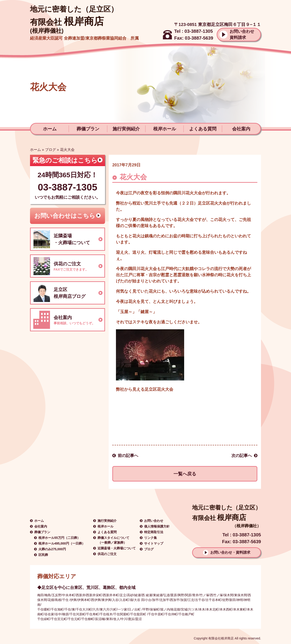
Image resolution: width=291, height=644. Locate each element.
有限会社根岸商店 (221, 638)
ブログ (50, 150)
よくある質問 (203, 129)
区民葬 (43, 555)
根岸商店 (67, 21)
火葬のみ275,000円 (52, 549)
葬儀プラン (88, 129)
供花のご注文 (107, 554)
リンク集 (151, 538)
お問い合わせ (154, 521)
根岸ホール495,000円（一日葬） (62, 543)
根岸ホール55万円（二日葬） (59, 538)
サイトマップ (154, 543)
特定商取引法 (154, 532)
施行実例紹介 (126, 129)
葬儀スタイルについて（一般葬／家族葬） (113, 540)
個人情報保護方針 (157, 526)
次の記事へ (242, 456)
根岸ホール (165, 129)
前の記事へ (128, 456)
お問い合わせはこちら (65, 216)
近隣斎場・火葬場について (117, 548)
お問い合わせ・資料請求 (230, 552)
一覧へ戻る (185, 474)
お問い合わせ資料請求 (242, 34)
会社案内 (241, 129)
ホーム (50, 129)
